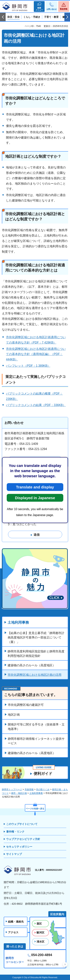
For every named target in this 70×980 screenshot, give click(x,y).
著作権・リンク (15, 832)
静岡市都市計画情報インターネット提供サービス (36, 741)
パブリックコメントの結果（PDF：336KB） (36, 405)
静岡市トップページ (12, 789)
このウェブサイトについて (22, 824)
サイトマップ (14, 854)
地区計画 (14, 715)
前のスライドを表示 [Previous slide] (3, 17)
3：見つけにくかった (22, 524)
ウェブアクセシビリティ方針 (23, 839)
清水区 (41, 942)
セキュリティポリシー (19, 847)
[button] (39, 6)
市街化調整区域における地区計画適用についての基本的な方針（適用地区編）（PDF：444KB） (36, 354)
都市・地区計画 (19, 793)
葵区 (39, 924)
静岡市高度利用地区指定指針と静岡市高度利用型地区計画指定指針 (36, 654)
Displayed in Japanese (35, 498)
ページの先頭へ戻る (35, 809)
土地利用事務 (18, 622)
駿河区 (41, 933)
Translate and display (35, 487)
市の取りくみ (43, 789)
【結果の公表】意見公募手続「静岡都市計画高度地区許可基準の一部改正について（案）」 (36, 637)
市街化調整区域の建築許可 (26, 705)
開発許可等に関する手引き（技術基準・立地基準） (36, 727)
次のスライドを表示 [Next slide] (67, 17)
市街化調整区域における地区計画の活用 (35, 675)
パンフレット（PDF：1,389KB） (28, 366)
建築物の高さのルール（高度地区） (32, 665)
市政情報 (29, 789)
